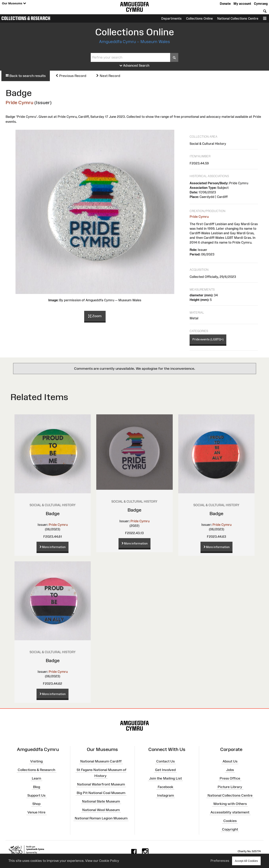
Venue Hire (36, 812)
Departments (171, 18)
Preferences (220, 861)
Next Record (108, 76)
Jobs (230, 770)
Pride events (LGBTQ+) (208, 339)
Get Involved (165, 770)
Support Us (36, 795)
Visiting (36, 761)
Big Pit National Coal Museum (101, 793)
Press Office (230, 778)
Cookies (230, 821)
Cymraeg (261, 4)
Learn (36, 778)
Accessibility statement (230, 812)
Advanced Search (134, 66)
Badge (53, 513)
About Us (230, 761)
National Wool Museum (101, 810)
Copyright (230, 829)
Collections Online (199, 18)
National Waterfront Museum (101, 784)
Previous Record (71, 76)
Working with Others (230, 804)
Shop (36, 804)
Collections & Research (26, 18)
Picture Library (230, 787)
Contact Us (165, 761)
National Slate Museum (101, 801)
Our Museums (14, 3)
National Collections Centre (238, 18)
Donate (225, 4)
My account (242, 4)
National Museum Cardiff (101, 761)
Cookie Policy (109, 861)
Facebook (165, 787)
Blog (37, 787)
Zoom (95, 316)
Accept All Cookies (246, 861)
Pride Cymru (19, 102)
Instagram (165, 795)
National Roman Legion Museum (101, 818)
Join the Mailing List (165, 778)
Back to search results (26, 76)
